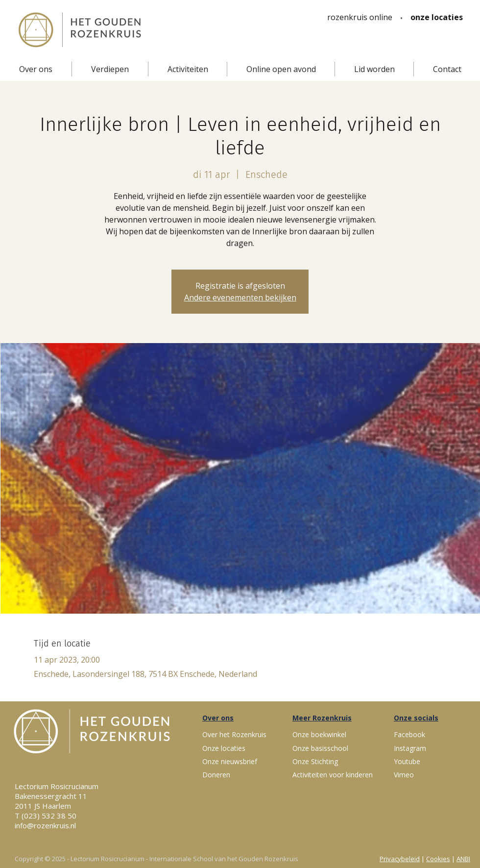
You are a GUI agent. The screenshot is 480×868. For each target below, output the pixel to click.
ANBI (463, 859)
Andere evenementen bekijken (240, 298)
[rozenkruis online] (360, 17)
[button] (36, 69)
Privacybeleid (400, 859)
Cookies (438, 859)
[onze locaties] (437, 17)
